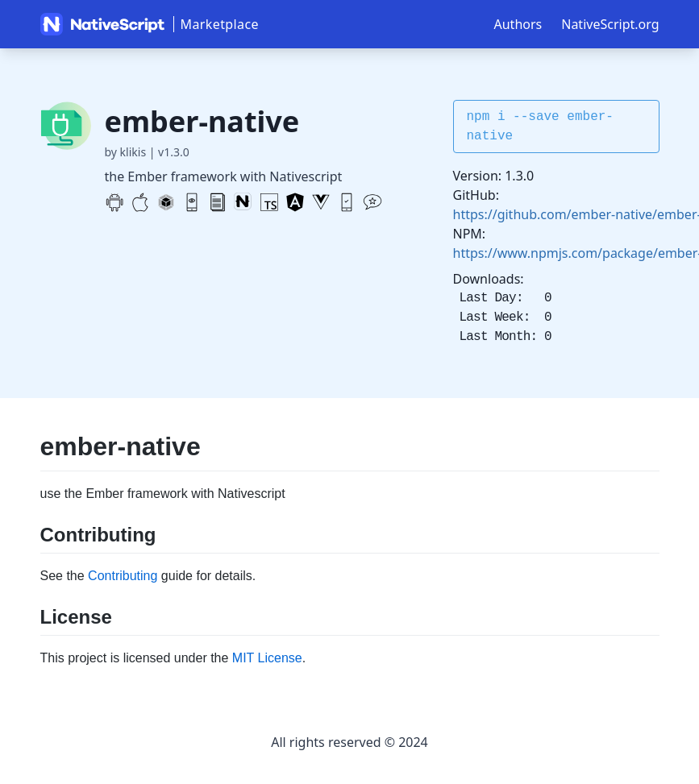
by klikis (126, 152)
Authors (518, 24)
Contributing (123, 576)
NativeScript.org (610, 24)
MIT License (267, 658)
